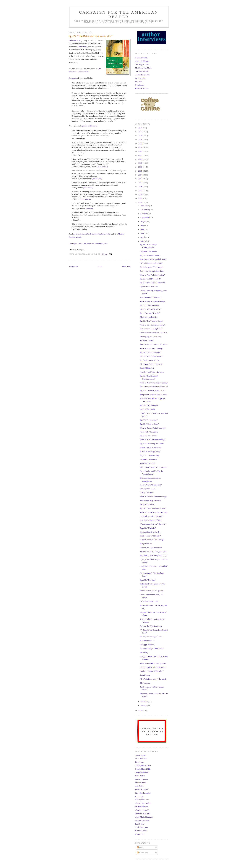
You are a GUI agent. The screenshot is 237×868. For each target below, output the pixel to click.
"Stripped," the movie (149, 459)
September (145, 218)
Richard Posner (141, 831)
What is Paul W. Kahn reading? (152, 275)
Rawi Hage (140, 762)
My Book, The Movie (144, 68)
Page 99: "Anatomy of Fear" (151, 520)
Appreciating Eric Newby (150, 532)
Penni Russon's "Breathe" (150, 313)
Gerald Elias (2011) (143, 769)
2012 (140, 183)
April (143, 237)
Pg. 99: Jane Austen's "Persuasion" (154, 467)
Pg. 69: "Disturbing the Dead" (152, 444)
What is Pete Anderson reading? (153, 440)
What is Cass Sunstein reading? (152, 325)
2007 (140, 202)
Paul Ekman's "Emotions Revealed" (154, 387)
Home (100, 266)
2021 (140, 147)
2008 (140, 198)
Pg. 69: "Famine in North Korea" (153, 508)
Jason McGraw (141, 759)
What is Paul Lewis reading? (151, 348)
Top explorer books (148, 489)
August (144, 221)
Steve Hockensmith (143, 793)
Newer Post (73, 266)
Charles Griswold (142, 810)
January (144, 705)
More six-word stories (149, 317)
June (143, 229)
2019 (140, 155)
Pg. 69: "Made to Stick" (149, 424)
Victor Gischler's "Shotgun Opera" (153, 551)
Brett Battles (140, 776)
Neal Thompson (141, 827)
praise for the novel (90, 126)
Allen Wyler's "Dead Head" (151, 485)
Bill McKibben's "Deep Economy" (154, 555)
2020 (140, 151)
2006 (140, 710)
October (144, 214)
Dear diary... (145, 652)
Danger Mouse (146, 544)
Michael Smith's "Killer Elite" (152, 671)
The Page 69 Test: (76, 243)
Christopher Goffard (143, 803)
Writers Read (140, 78)
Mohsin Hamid (75, 40)
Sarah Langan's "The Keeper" (152, 267)
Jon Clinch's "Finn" (148, 463)
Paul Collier (140, 824)
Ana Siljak (139, 786)
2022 (140, 143)
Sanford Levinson (142, 820)
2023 (140, 140)
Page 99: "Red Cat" (148, 580)
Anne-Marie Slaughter (144, 817)
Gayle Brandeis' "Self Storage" (152, 540)
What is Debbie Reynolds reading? (154, 512)
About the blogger (142, 61)
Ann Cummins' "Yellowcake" (152, 297)
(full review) (103, 167)
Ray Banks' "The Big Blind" (151, 329)
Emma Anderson (142, 789)
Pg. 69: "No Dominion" (149, 405)
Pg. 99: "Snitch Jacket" (149, 420)
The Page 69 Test (142, 65)
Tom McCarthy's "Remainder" (152, 649)
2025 (140, 132)
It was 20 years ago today (150, 451)
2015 (140, 171)
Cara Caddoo (140, 755)
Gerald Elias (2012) (143, 765)
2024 (140, 136)
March (143, 241)
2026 (140, 128)
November (145, 210)
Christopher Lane (142, 800)
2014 (140, 175)
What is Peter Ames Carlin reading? (154, 383)
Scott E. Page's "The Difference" (153, 667)
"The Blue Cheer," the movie (151, 364)
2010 (140, 191)
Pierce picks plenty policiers (151, 637)
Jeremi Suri (140, 834)
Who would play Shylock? (150, 500)
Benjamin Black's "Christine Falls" (154, 395)
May (143, 233)
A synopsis (73, 78)
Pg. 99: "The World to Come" (152, 321)
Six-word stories (146, 341)
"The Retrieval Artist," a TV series (153, 333)
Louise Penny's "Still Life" (150, 536)
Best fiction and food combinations (154, 344)
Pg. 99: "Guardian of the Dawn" (153, 391)
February (144, 701)
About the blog (141, 58)
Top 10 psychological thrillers (152, 271)
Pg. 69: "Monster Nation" (150, 255)
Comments (142, 853)
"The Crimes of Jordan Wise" (152, 263)
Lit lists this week (147, 504)
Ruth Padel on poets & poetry (152, 591)
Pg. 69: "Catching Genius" (150, 352)
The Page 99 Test (142, 71)
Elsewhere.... (145, 683)
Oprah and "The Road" (149, 287)
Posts (140, 848)
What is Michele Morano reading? (153, 497)
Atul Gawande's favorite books (152, 372)
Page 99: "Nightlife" (148, 528)
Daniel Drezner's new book (151, 448)
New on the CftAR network (151, 548)
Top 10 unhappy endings (150, 455)
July (142, 225)
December (145, 206)
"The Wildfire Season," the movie (153, 679)
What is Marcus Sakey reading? (152, 301)
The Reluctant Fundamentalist (95, 243)
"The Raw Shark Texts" (149, 601)
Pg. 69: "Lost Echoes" (149, 436)
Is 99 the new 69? (147, 641)
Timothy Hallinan (142, 772)
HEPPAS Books (141, 89)
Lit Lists (138, 82)
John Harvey (145, 675)
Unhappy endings (147, 645)
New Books (140, 85)
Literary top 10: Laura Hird (151, 337)
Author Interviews (142, 75)
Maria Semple (141, 783)
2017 (140, 163)
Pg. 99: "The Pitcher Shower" (152, 356)
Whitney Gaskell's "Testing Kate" (153, 663)
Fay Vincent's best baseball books (153, 259)
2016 (140, 167)
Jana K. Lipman (141, 779)
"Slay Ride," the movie (149, 432)
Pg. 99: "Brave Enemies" (150, 305)
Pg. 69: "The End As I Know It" (153, 283)
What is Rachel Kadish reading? (153, 428)
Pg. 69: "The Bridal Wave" (150, 309)
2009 (140, 194)
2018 (140, 159)
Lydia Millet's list (147, 368)
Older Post (126, 266)
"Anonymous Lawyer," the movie (153, 524)
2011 (140, 187)
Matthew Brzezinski (143, 813)
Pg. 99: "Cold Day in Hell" (151, 279)
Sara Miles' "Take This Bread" (152, 516)
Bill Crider (139, 796)
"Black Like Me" (147, 493)
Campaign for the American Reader (119, 15)
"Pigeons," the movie (148, 251)
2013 (140, 179)
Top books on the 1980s (149, 360)
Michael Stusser (141, 807)
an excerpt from (92, 234)
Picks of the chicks (147, 409)
